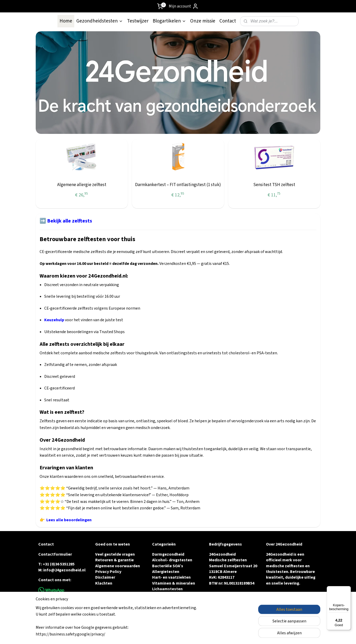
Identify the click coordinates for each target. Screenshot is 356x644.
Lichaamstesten (167, 589)
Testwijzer (138, 21)
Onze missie (203, 21)
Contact (228, 21)
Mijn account (184, 6)
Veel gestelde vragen (115, 554)
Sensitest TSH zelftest (274, 185)
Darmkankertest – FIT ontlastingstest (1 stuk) (178, 185)
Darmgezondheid (168, 554)
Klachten (104, 583)
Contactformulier (55, 554)
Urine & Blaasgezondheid (176, 606)
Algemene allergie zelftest (82, 185)
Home (66, 21)
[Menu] (348, 589)
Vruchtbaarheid (167, 595)
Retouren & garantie (114, 560)
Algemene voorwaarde (116, 566)
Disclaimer (105, 577)
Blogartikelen (169, 21)
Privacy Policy (108, 572)
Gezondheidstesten (100, 21)
